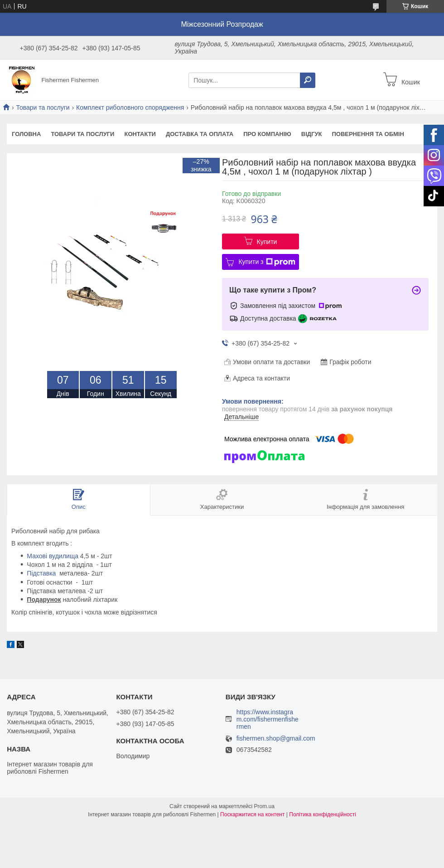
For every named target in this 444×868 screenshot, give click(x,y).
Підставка (41, 573)
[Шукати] (308, 80)
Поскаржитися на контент (252, 814)
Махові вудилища (53, 556)
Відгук (312, 134)
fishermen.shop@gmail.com (276, 739)
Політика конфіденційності (323, 814)
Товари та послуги (43, 107)
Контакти (140, 134)
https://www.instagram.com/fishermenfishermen (268, 719)
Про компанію (267, 134)
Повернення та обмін (368, 134)
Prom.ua (264, 806)
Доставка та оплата (200, 134)
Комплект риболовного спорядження (130, 107)
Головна (26, 134)
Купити (267, 242)
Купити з (267, 262)
